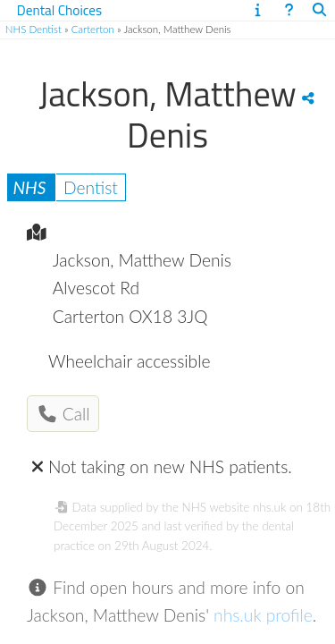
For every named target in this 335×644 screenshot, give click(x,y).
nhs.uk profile (263, 615)
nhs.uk (269, 507)
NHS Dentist (33, 29)
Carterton (93, 29)
